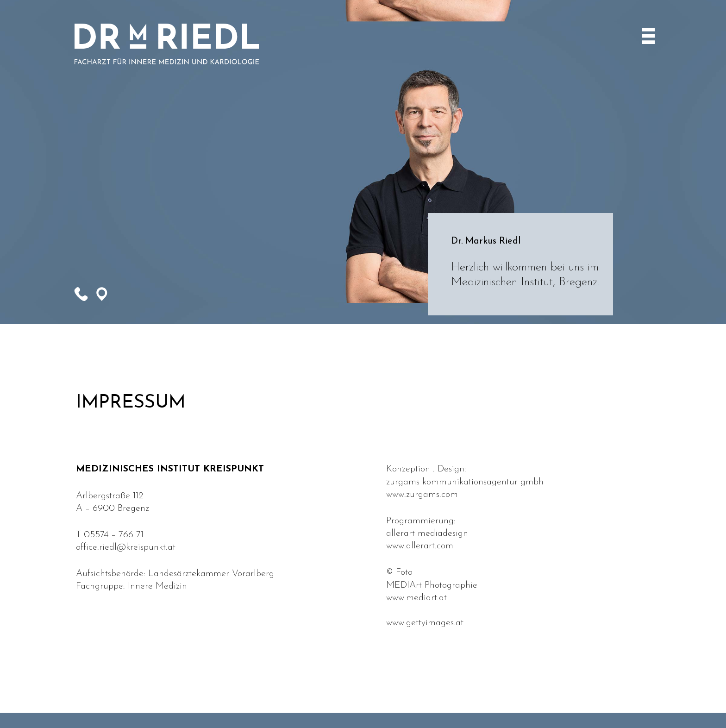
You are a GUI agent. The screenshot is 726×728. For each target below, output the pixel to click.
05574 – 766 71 (114, 535)
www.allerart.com (420, 546)
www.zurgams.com (422, 495)
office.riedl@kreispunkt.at (126, 547)
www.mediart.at (416, 598)
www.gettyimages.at (425, 623)
